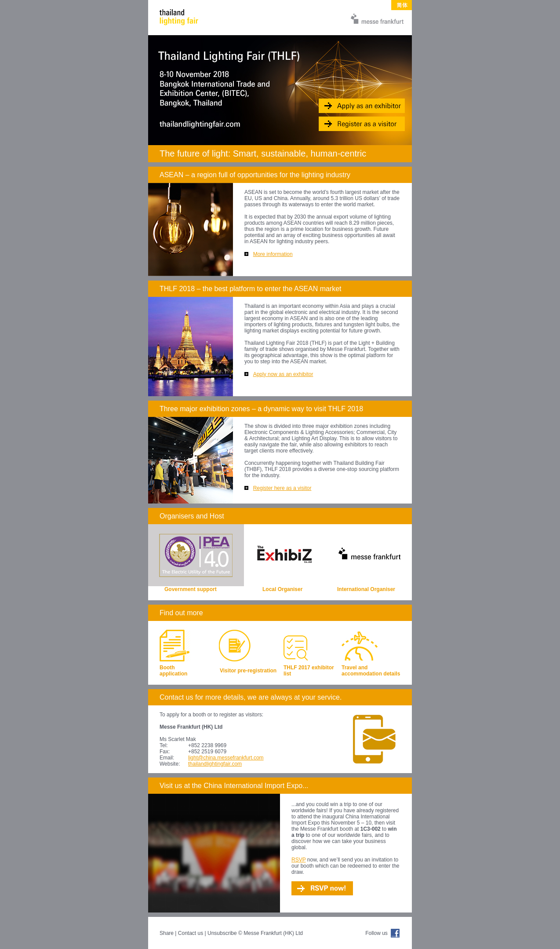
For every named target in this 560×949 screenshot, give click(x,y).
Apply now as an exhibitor (283, 374)
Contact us (191, 933)
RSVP (298, 860)
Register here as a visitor (282, 488)
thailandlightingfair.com (215, 764)
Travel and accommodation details (371, 671)
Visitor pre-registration (248, 671)
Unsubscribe (222, 933)
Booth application (173, 671)
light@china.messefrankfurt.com (226, 758)
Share (167, 933)
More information (273, 254)
